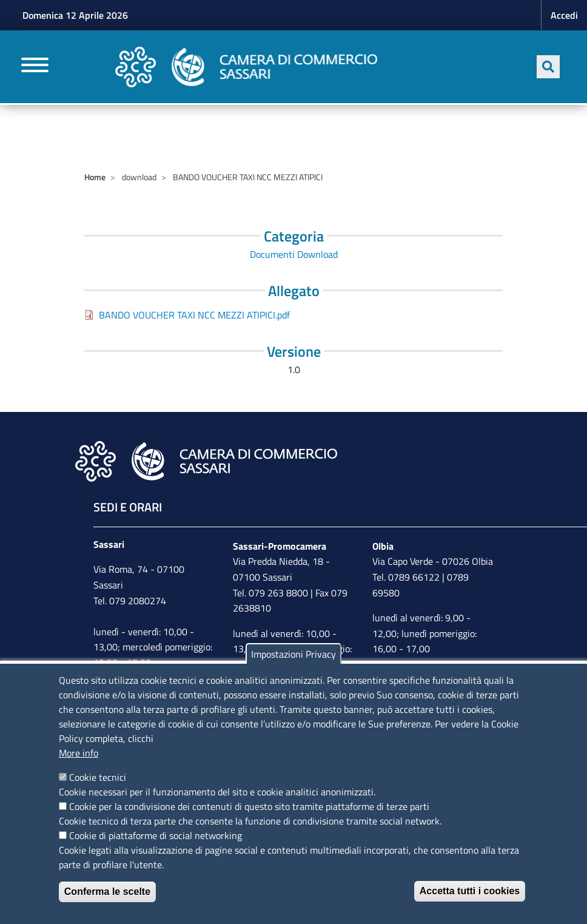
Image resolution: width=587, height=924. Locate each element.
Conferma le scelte (107, 892)
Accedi (564, 15)
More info (79, 753)
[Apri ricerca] (548, 67)
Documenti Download (294, 254)
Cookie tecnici (98, 777)
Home (95, 177)
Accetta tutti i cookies (470, 891)
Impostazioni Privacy (293, 654)
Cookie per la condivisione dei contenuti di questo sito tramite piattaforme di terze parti (249, 806)
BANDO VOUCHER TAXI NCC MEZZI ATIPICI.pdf (194, 315)
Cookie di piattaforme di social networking (156, 835)
